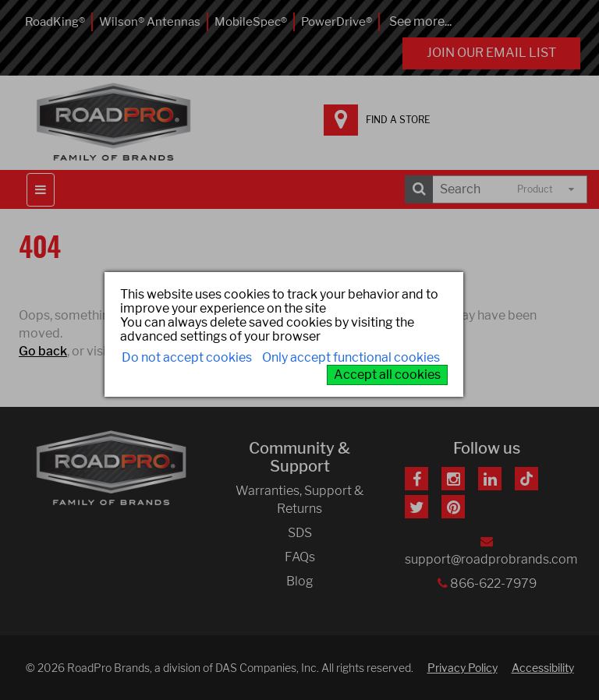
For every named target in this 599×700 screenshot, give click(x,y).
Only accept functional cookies (351, 357)
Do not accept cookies (187, 357)
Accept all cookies (387, 375)
